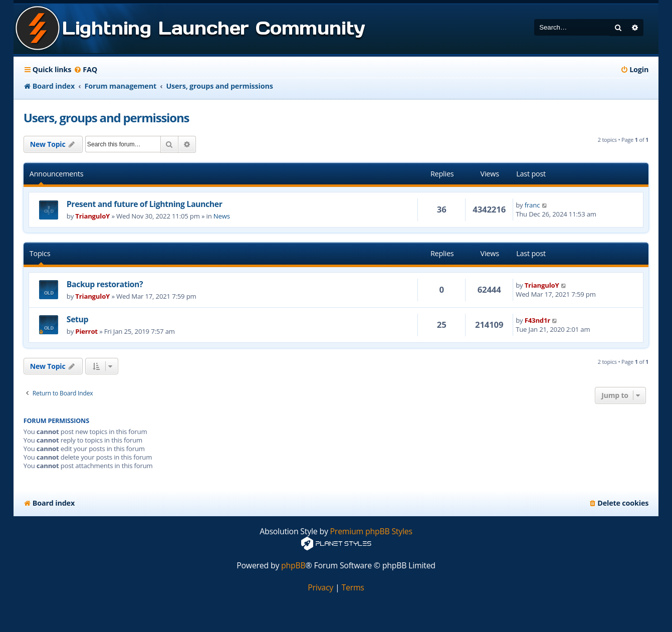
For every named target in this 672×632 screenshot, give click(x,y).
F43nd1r (537, 320)
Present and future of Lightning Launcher (145, 204)
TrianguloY (92, 216)
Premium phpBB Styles (371, 532)
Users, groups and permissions (106, 118)
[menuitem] (85, 70)
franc (532, 205)
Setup (77, 319)
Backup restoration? (105, 284)
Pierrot (86, 331)
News (222, 216)
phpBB (293, 566)
